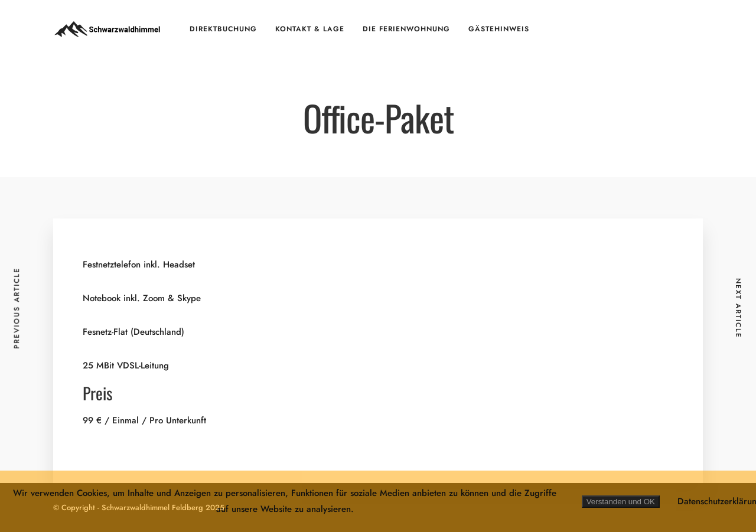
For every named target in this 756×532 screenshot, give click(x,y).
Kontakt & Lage (310, 29)
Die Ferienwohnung (406, 29)
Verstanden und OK (621, 502)
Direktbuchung (223, 29)
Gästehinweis (499, 29)
